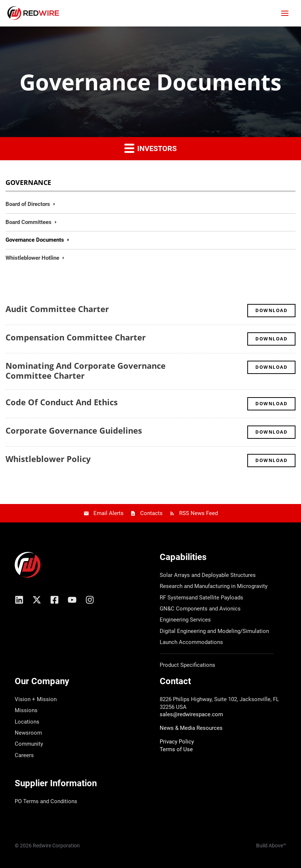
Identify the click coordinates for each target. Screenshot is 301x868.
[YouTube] (72, 600)
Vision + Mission (36, 699)
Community (29, 744)
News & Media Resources (191, 728)
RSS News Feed (199, 513)
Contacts (151, 513)
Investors (150, 148)
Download (275, 310)
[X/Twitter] (37, 600)
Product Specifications (187, 665)
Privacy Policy (177, 742)
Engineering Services (185, 620)
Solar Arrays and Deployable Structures (208, 575)
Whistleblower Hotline (32, 258)
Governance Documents (35, 240)
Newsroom (28, 733)
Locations (27, 722)
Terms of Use (176, 749)
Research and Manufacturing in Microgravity (214, 586)
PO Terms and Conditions (46, 801)
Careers (24, 755)
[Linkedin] (19, 600)
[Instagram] (90, 600)
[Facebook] (54, 600)
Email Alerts (109, 513)
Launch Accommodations (191, 642)
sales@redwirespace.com (191, 714)
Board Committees (29, 222)
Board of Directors (28, 204)
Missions (26, 710)
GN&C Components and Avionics (200, 609)
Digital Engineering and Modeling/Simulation (214, 631)
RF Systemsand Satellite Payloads (201, 598)
